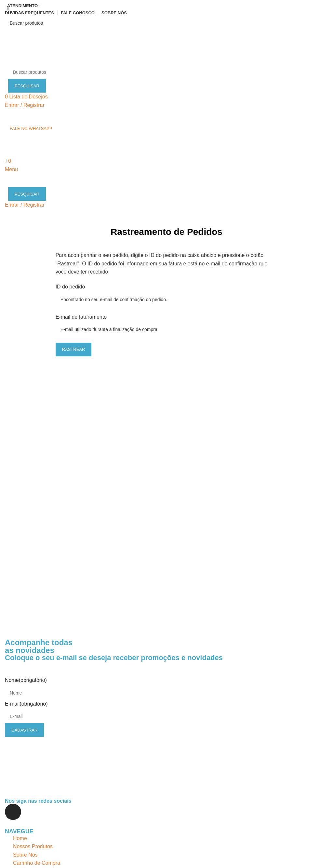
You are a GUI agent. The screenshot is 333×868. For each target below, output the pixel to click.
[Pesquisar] (166, 23)
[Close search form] (8, 8)
